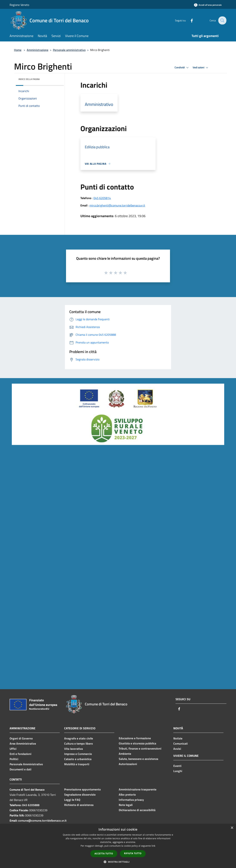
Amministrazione (38, 50)
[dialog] (118, 846)
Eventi (177, 766)
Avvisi (177, 749)
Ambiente (125, 754)
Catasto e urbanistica (78, 759)
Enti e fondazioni (20, 754)
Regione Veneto (19, 5)
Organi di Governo (21, 738)
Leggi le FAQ (72, 800)
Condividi (182, 68)
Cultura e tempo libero (79, 744)
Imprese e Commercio (78, 754)
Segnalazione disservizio (80, 795)
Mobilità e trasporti (77, 764)
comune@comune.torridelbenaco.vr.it (42, 820)
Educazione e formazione (135, 738)
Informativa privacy (131, 800)
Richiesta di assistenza (79, 805)
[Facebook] (189, 20)
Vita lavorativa (73, 749)
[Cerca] (222, 20)
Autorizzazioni (128, 764)
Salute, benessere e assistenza (138, 759)
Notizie (178, 738)
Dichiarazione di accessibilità (137, 810)
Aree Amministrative (23, 744)
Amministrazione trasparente (138, 789)
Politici (14, 759)
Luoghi (178, 771)
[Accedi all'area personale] (208, 5)
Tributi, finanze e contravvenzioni (140, 748)
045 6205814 (102, 198)
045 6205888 (31, 805)
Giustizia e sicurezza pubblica (137, 743)
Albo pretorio (127, 795)
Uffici (13, 749)
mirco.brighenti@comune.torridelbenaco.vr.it (117, 205)
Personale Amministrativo (26, 764)
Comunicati (181, 744)
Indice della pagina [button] (29, 79)
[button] (118, 862)
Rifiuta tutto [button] (133, 853)
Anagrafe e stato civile (79, 738)
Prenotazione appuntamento (83, 789)
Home (18, 50)
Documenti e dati (20, 769)
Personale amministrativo (69, 50)
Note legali (126, 805)
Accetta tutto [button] (104, 854)
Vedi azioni (201, 68)
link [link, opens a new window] (153, 846)
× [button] (232, 828)
